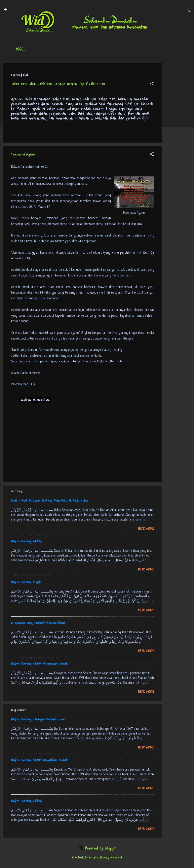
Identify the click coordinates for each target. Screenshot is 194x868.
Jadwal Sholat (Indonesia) (77, 50)
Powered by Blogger (97, 848)
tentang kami (141, 50)
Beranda (22, 50)
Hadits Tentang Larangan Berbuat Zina (38, 719)
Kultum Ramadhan (35, 400)
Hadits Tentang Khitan (26, 541)
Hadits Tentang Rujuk (26, 582)
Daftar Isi (43, 50)
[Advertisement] (178, 123)
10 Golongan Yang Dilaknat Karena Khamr (38, 623)
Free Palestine (114, 50)
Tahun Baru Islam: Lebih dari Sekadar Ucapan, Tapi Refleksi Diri (58, 84)
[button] (152, 84)
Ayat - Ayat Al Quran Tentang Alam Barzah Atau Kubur (50, 501)
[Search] (188, 11)
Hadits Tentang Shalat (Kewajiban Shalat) (40, 664)
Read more (146, 529)
